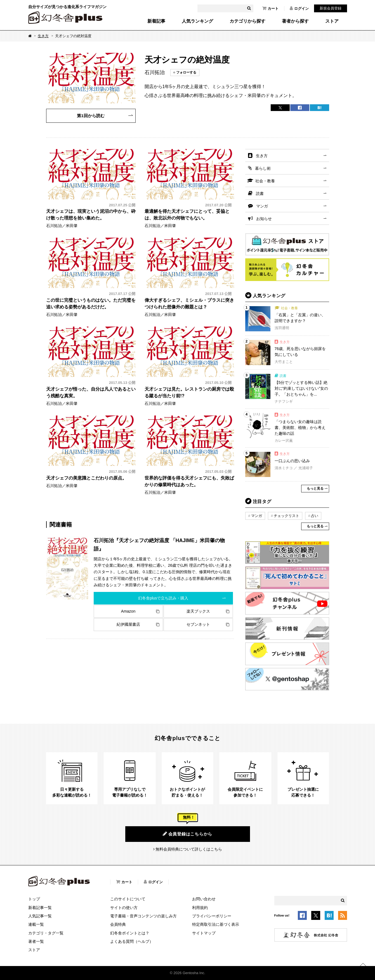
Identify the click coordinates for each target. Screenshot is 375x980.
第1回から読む (91, 116)
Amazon (128, 611)
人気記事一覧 (40, 916)
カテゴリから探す (247, 21)
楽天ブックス (198, 611)
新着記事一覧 (40, 908)
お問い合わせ (204, 899)
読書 (260, 193)
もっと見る (315, 488)
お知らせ (264, 219)
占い (315, 516)
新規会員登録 (331, 8)
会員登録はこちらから (187, 834)
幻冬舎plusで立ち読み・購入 (163, 598)
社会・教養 (265, 181)
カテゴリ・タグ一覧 (46, 933)
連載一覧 (36, 924)
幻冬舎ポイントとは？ (130, 933)
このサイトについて (128, 899)
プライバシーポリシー (212, 916)
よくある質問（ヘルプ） (132, 941)
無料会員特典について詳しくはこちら (189, 849)
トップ (34, 899)
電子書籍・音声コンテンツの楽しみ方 (143, 916)
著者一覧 (36, 941)
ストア (332, 21)
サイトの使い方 (124, 908)
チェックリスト (286, 516)
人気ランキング (197, 21)
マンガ (262, 206)
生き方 (43, 36)
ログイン (299, 8)
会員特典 (118, 924)
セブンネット (198, 624)
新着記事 (156, 21)
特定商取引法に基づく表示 (216, 924)
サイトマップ (204, 933)
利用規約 (200, 908)
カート (270, 8)
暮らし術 (263, 168)
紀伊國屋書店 (128, 624)
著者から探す (295, 21)
